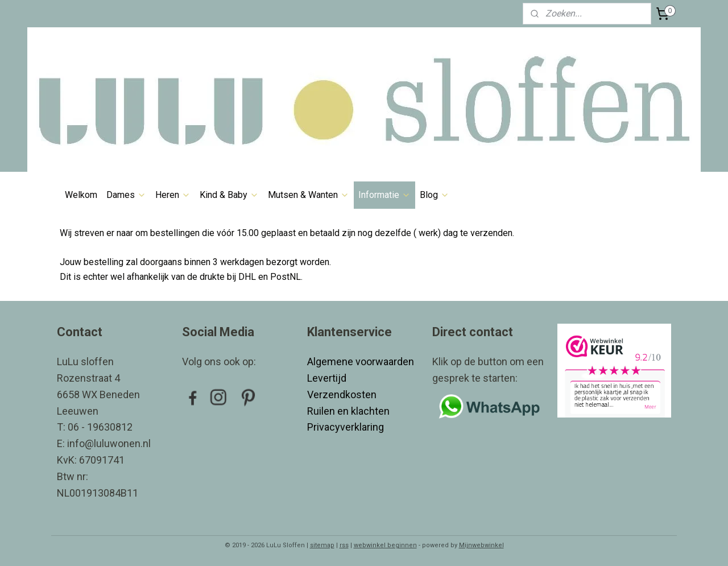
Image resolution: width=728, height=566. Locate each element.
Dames (126, 195)
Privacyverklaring (346, 427)
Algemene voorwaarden (361, 362)
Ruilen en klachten (349, 411)
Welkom (81, 195)
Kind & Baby (229, 195)
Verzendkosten (343, 394)
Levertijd (328, 378)
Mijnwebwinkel (481, 545)
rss (344, 545)
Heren (173, 195)
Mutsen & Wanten (309, 195)
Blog (435, 195)
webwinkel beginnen (385, 545)
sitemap (322, 545)
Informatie (384, 195)
